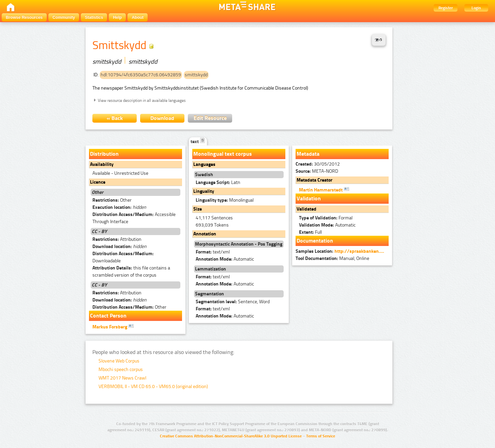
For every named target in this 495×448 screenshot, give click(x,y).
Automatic (225, 259)
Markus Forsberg (113, 326)
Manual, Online (332, 258)
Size (198, 209)
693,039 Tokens (212, 225)
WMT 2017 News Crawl (122, 378)
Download (162, 118)
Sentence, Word (233, 302)
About (138, 17)
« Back (115, 118)
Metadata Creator (314, 180)
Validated (306, 209)
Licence (98, 182)
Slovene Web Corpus (119, 361)
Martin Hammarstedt (324, 189)
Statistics (94, 17)
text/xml (213, 252)
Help (117, 17)
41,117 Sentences (214, 218)
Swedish (204, 175)
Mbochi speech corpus (121, 369)
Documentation (315, 241)
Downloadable (123, 257)
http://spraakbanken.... (359, 251)
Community (64, 17)
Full (310, 232)
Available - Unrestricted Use (120, 173)
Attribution (117, 239)
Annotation (205, 234)
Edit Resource (210, 118)
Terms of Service (321, 436)
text (198, 142)
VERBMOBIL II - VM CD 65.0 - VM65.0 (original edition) (153, 387)
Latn (218, 182)
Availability (102, 164)
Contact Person (108, 316)
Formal (326, 218)
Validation (309, 198)
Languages (204, 164)
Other (112, 200)
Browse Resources (24, 17)
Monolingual (225, 200)
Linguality (204, 191)
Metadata (308, 154)
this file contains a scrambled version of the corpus (131, 272)
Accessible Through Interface (134, 218)
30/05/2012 (318, 164)
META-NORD (317, 171)
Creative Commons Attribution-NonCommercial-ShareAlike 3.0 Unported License (231, 436)
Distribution (104, 154)
